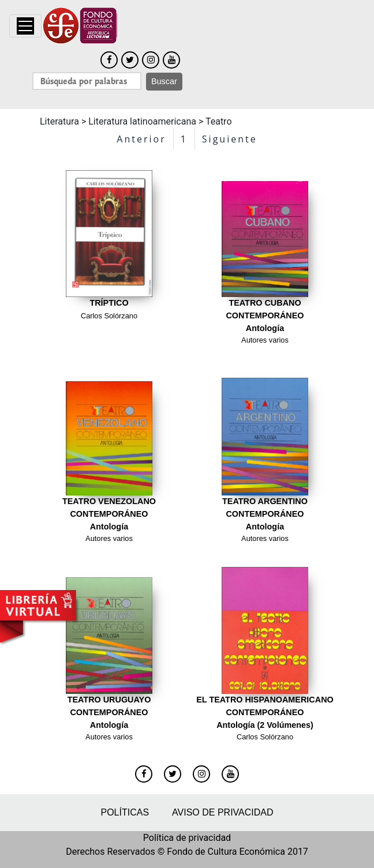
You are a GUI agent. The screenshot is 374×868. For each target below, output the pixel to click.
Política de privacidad (187, 838)
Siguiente (230, 139)
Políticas (125, 812)
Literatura (59, 121)
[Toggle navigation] (25, 26)
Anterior (141, 139)
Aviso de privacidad (222, 812)
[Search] (87, 81)
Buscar (164, 81)
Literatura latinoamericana (142, 121)
